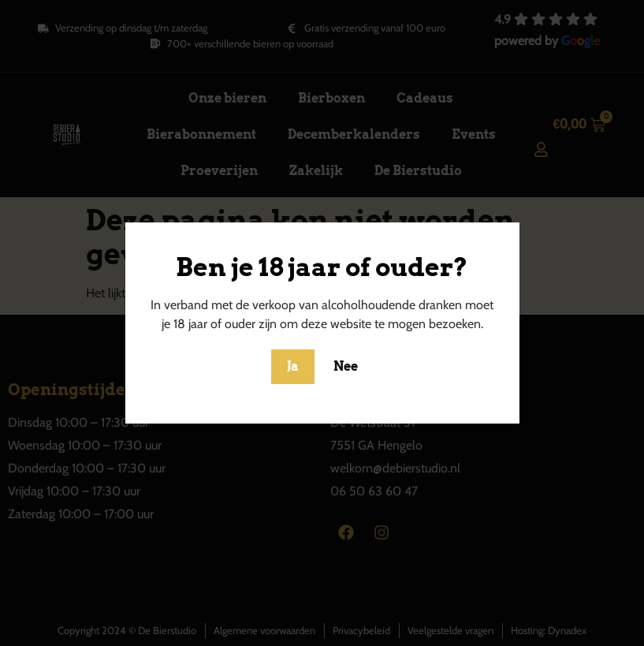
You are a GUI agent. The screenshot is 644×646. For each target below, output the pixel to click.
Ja (293, 366)
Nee (346, 366)
